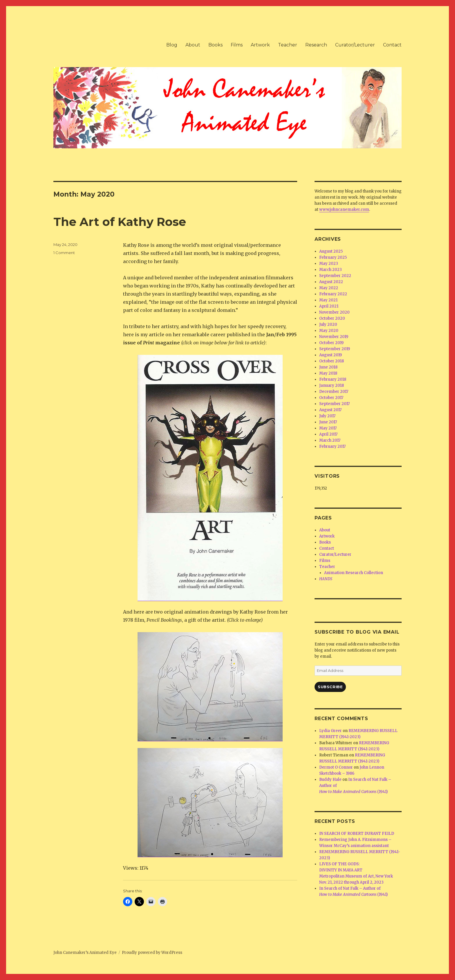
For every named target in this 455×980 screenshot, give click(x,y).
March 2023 (331, 270)
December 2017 (334, 392)
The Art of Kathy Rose (120, 222)
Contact (392, 45)
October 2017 (331, 398)
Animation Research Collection (354, 573)
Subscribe (330, 687)
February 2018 (333, 379)
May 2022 (329, 288)
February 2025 (333, 257)
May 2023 (329, 264)
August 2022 (331, 282)
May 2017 (328, 428)
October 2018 (332, 361)
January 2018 (332, 385)
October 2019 (331, 343)
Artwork (260, 45)
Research (316, 45)
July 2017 (327, 416)
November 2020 (334, 312)
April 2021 (329, 306)
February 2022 (333, 294)
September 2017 (334, 404)
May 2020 (329, 331)
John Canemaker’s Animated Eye (85, 953)
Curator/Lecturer (355, 45)
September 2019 (335, 349)
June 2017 (328, 422)
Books (215, 45)
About (193, 45)
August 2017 (330, 410)
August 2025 (331, 251)
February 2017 (332, 446)
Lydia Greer (331, 731)
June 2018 (328, 367)
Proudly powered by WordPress (152, 953)
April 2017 (328, 434)
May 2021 (328, 300)
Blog (172, 45)
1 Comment (64, 253)
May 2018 (328, 373)
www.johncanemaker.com (344, 210)
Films (237, 45)
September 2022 (335, 276)
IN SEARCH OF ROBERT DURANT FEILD (357, 834)
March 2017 (330, 440)
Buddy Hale (330, 779)
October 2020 (332, 318)
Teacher (288, 45)
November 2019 (334, 337)
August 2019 (331, 355)
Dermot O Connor (336, 767)
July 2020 (328, 324)
